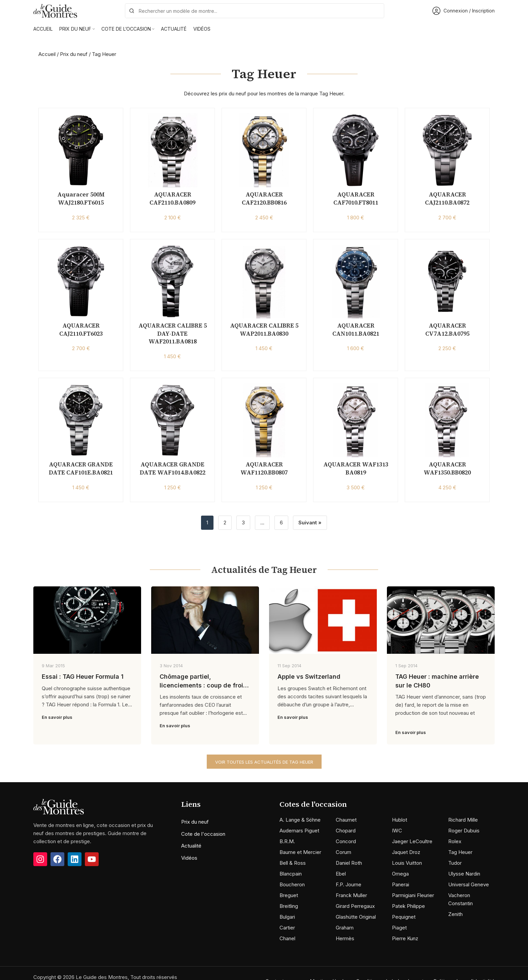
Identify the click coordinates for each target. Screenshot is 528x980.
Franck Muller (351, 895)
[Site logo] (55, 10)
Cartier (287, 928)
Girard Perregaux (355, 906)
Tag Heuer (460, 852)
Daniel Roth (349, 863)
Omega (400, 874)
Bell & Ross (293, 863)
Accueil (47, 54)
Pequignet (404, 917)
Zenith (455, 914)
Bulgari (287, 917)
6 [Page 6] (281, 523)
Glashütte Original (356, 917)
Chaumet (346, 820)
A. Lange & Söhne (300, 820)
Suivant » (310, 523)
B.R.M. (287, 841)
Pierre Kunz (405, 938)
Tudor (455, 863)
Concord (346, 841)
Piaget (399, 928)
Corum (343, 852)
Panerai (401, 884)
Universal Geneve (469, 884)
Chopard (346, 831)
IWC (397, 831)
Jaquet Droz (406, 852)
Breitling (289, 906)
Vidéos (189, 858)
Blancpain (291, 874)
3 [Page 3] (243, 523)
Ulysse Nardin (464, 874)
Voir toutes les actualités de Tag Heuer (264, 762)
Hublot (400, 820)
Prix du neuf (74, 54)
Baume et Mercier (300, 852)
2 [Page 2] (225, 523)
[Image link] (59, 806)
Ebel (341, 874)
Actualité (191, 846)
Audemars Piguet (299, 831)
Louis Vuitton (407, 863)
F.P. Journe (349, 884)
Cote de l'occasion (203, 834)
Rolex (455, 841)
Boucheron (292, 884)
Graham (345, 928)
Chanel (287, 938)
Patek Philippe (408, 906)
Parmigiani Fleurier (413, 895)
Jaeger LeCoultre (412, 841)
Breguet (289, 895)
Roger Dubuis (464, 831)
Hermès (345, 938)
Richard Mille (463, 820)
